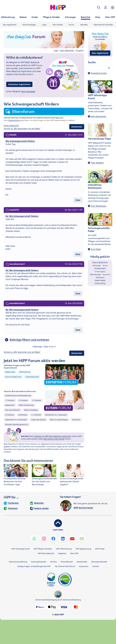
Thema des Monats (38, 420)
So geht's (80, 50)
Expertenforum (15, 120)
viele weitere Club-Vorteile (54, 439)
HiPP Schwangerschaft (20, 549)
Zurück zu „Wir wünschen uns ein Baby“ (22, 129)
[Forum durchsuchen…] (100, 68)
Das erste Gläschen (13, 410)
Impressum (84, 566)
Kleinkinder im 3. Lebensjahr (16, 420)
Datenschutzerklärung (18, 562)
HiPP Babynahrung (83, 549)
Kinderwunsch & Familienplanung (18, 396)
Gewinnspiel (100, 280)
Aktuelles (84, 25)
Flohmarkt (76, 420)
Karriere (53, 562)
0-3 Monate (10, 415)
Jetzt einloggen (28, 91)
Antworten (77, 127)
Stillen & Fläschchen (26, 405)
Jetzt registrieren (67, 50)
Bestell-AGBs (82, 562)
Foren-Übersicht (11, 126)
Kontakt (96, 566)
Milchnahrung (25, 372)
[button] (99, 7)
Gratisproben (100, 268)
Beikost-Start (10, 372)
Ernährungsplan (100, 272)
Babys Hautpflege (31, 410)
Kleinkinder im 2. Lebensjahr (56, 415)
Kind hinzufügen (29, 25)
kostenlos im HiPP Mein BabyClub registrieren (53, 436)
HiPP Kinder (100, 549)
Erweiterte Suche (99, 73)
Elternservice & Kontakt (103, 25)
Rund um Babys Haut (13, 377)
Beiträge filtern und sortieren (29, 340)
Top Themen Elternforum (65, 566)
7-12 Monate (36, 415)
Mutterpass (100, 277)
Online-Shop (100, 283)
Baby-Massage (95, 274)
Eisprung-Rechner (100, 262)
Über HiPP (74, 553)
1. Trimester (10, 400)
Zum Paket (96, 249)
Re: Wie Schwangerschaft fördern (22, 216)
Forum (71, 25)
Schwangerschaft (32, 377)
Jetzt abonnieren (99, 116)
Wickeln (105, 266)
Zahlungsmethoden (99, 562)
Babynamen (10, 405)
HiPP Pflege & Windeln (43, 549)
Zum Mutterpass (99, 206)
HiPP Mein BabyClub (46, 553)
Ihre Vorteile (58, 25)
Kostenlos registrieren (19, 84)
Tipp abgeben (97, 163)
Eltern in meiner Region (59, 420)
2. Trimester (23, 400)
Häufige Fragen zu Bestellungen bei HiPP (34, 566)
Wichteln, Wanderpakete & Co (17, 424)
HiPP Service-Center (83, 508)
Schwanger (97, 265)
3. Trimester (37, 400)
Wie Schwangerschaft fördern (20, 141)
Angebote (62, 553)
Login (44, 25)
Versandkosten (67, 562)
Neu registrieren (10, 25)
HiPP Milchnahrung (64, 549)
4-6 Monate (23, 415)
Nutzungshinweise (39, 562)
